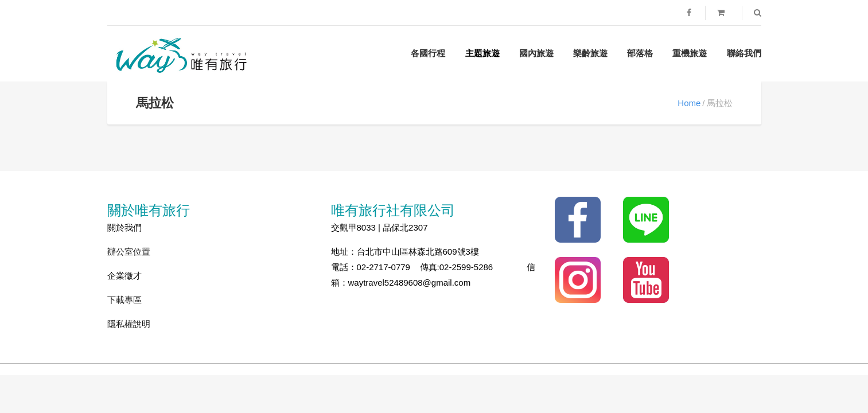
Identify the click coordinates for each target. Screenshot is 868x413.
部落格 (640, 53)
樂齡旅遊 (590, 53)
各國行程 (428, 53)
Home (689, 103)
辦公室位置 (129, 252)
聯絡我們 (744, 53)
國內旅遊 (536, 53)
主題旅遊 (482, 53)
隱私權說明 (129, 324)
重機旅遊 (690, 53)
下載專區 (124, 300)
